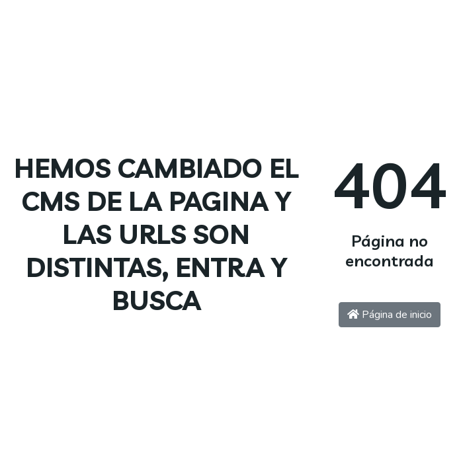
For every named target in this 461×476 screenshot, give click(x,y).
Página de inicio (390, 315)
